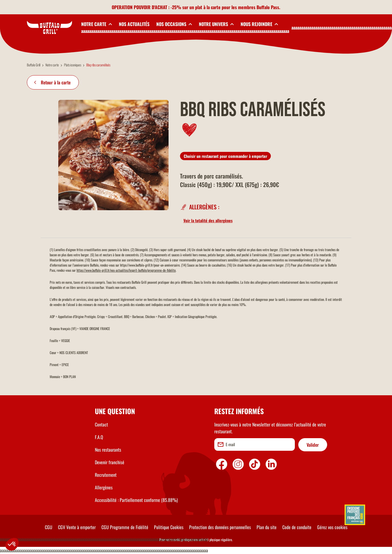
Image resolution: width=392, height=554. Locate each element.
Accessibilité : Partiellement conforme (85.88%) (136, 500)
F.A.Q (99, 437)
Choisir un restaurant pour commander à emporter (225, 156)
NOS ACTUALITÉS (134, 24)
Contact (101, 424)
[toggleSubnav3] (174, 24)
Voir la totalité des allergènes (208, 220)
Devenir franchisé (110, 462)
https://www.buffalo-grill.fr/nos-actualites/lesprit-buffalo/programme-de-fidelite (126, 270)
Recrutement (106, 475)
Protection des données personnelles (220, 527)
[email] (255, 444)
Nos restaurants (108, 450)
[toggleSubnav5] (259, 24)
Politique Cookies (169, 527)
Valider (313, 445)
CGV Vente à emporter (77, 527)
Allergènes (104, 487)
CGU (49, 527)
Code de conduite (297, 527)
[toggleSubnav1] (97, 24)
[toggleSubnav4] (216, 24)
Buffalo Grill (34, 65)
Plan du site (267, 527)
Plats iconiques (73, 65)
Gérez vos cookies (332, 527)
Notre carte (52, 65)
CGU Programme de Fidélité (125, 527)
